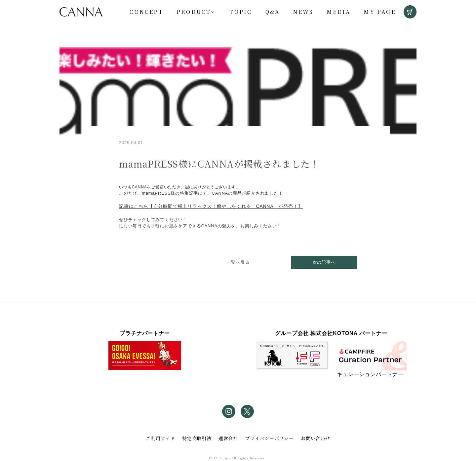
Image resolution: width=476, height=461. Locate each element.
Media (338, 12)
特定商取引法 (197, 438)
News (303, 12)
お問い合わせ (316, 438)
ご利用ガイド (160, 438)
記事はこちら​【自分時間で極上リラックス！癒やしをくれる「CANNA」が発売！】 (211, 206)
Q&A (273, 12)
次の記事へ (324, 262)
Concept (146, 12)
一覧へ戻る (238, 262)
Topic (241, 12)
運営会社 (228, 438)
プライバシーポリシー (269, 438)
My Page (379, 12)
